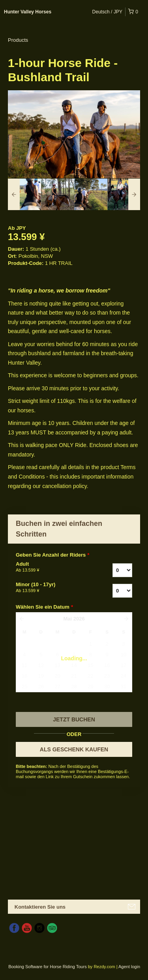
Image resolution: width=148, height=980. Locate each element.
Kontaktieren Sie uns (40, 907)
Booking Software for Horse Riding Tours (48, 967)
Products (18, 40)
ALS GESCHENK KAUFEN (74, 749)
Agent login (129, 967)
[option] (24, 194)
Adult (51, 567)
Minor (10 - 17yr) (51, 588)
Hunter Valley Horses (28, 12)
